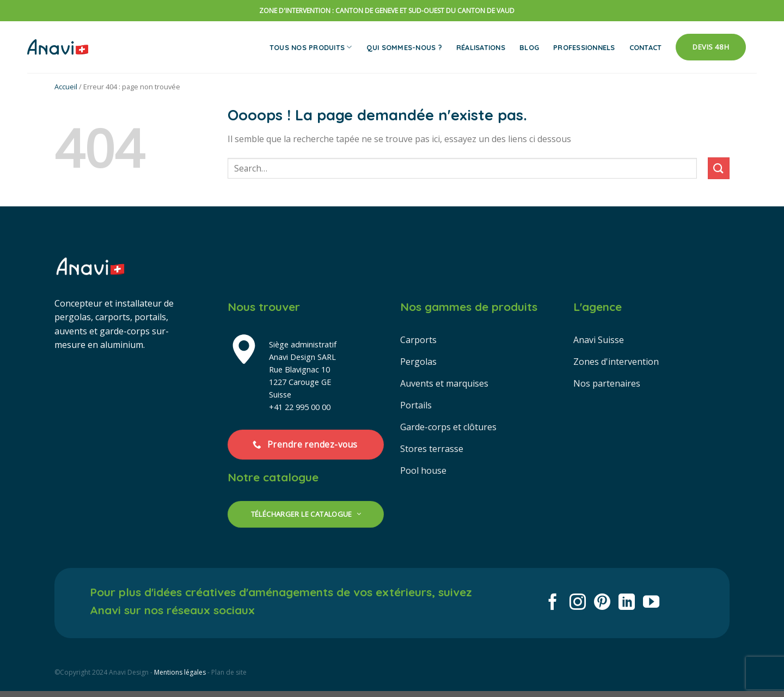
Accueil (66, 87)
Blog (529, 47)
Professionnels (584, 47)
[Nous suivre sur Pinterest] (602, 603)
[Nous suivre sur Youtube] (651, 603)
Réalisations (481, 47)
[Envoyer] (719, 168)
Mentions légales (180, 672)
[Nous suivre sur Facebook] (553, 603)
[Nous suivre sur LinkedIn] (627, 603)
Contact (646, 47)
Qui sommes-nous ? (404, 47)
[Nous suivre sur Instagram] (578, 603)
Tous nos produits (311, 47)
